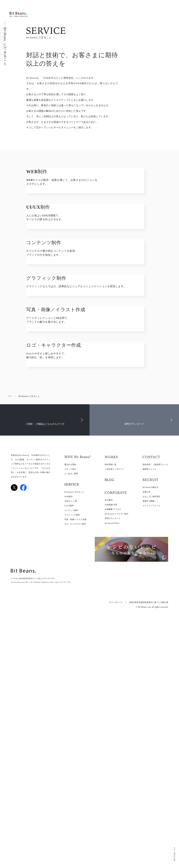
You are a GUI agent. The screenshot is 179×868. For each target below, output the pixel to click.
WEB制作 (69, 724)
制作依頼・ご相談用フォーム (155, 691)
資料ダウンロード (113, 746)
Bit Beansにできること (74, 719)
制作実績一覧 (111, 691)
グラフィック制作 (72, 742)
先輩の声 (147, 719)
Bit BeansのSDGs (112, 750)
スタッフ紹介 (70, 696)
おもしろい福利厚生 (151, 724)
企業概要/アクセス (113, 736)
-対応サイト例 (71, 728)
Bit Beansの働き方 (151, 714)
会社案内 (109, 727)
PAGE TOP (174, 857)
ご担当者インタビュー (114, 696)
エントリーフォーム (151, 733)
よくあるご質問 (71, 701)
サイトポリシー (116, 830)
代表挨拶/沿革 (111, 732)
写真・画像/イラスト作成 (75, 746)
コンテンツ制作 (71, 737)
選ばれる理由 (70, 691)
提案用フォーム (150, 696)
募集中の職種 (148, 728)
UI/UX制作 (69, 733)
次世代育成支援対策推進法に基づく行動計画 (149, 830)
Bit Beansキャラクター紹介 (117, 741)
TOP (10, 623)
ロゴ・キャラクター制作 (75, 751)
